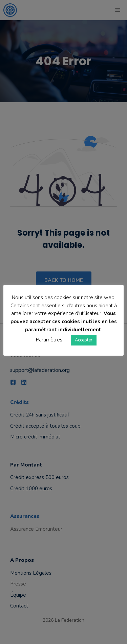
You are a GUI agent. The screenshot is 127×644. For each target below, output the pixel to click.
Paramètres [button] (49, 340)
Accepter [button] (84, 340)
